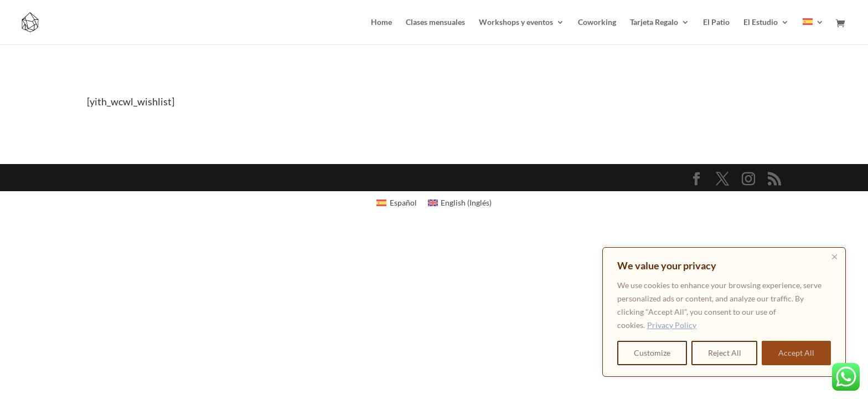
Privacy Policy (672, 325)
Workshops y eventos (516, 22)
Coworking (597, 22)
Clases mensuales (435, 22)
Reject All (725, 353)
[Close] (834, 257)
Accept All (796, 353)
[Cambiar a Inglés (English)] (460, 203)
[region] (724, 312)
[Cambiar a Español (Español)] (397, 203)
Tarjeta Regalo (654, 22)
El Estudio (761, 22)
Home (381, 22)
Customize (652, 353)
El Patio (716, 22)
